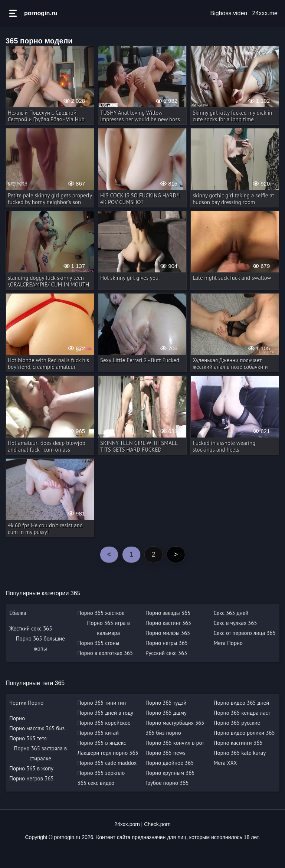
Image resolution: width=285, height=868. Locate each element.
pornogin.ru (41, 13)
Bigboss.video (229, 13)
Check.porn (157, 824)
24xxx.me (265, 13)
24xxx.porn (127, 824)
